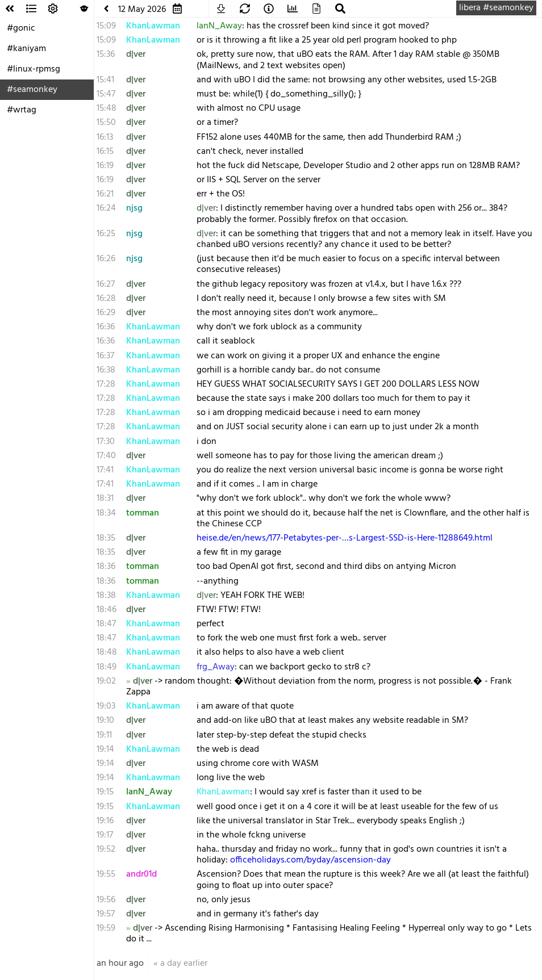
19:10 (105, 721)
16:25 (106, 234)
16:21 (105, 194)
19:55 (106, 874)
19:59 (106, 928)
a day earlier (184, 964)
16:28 (106, 299)
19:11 (104, 735)
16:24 (106, 208)
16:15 (105, 152)
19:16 (105, 821)
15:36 (106, 55)
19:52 (106, 849)
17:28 (106, 384)
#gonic (21, 28)
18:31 (105, 499)
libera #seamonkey (496, 8)
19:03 (106, 706)
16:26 (106, 259)
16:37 (105, 356)
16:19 (105, 166)
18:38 (106, 596)
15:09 (106, 26)
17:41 (105, 470)
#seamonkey (32, 90)
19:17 (105, 835)
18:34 (106, 513)
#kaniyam (26, 49)
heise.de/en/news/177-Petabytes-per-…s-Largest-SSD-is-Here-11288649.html (345, 538)
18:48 (107, 652)
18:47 (106, 624)
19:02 (106, 681)
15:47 (106, 94)
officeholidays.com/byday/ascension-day (310, 860)
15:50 (106, 123)
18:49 (107, 667)
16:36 (106, 327)
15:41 (105, 80)
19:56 (106, 900)
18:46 (107, 610)
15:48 (107, 108)
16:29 (106, 313)
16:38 (106, 370)
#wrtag (22, 110)
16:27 (106, 284)
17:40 (106, 456)
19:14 (105, 749)
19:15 (105, 792)
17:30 (106, 442)
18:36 (106, 567)
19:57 (106, 914)
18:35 (106, 538)
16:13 (105, 137)
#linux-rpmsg (34, 69)
